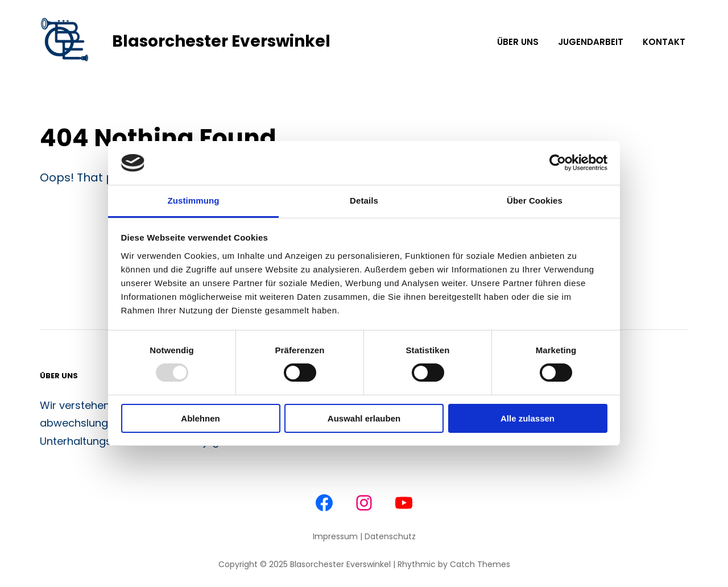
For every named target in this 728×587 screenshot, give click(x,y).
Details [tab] (364, 201)
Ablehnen (200, 418)
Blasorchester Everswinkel (221, 41)
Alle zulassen (528, 418)
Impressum (335, 536)
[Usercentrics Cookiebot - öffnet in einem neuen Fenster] (558, 163)
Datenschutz (390, 536)
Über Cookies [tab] (535, 201)
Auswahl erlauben (364, 418)
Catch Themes (480, 564)
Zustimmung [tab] (194, 201)
